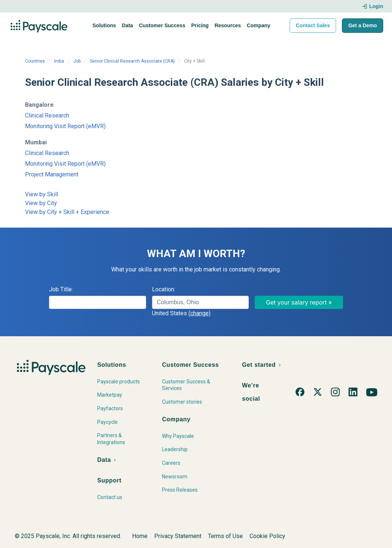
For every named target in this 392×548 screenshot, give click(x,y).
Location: (164, 289)
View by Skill (42, 194)
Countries (35, 61)
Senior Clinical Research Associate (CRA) (132, 61)
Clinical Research (47, 115)
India (59, 61)
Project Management (52, 174)
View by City (41, 203)
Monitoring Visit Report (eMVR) (65, 126)
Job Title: (61, 289)
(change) (199, 313)
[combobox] (201, 302)
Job (77, 61)
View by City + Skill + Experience (67, 212)
